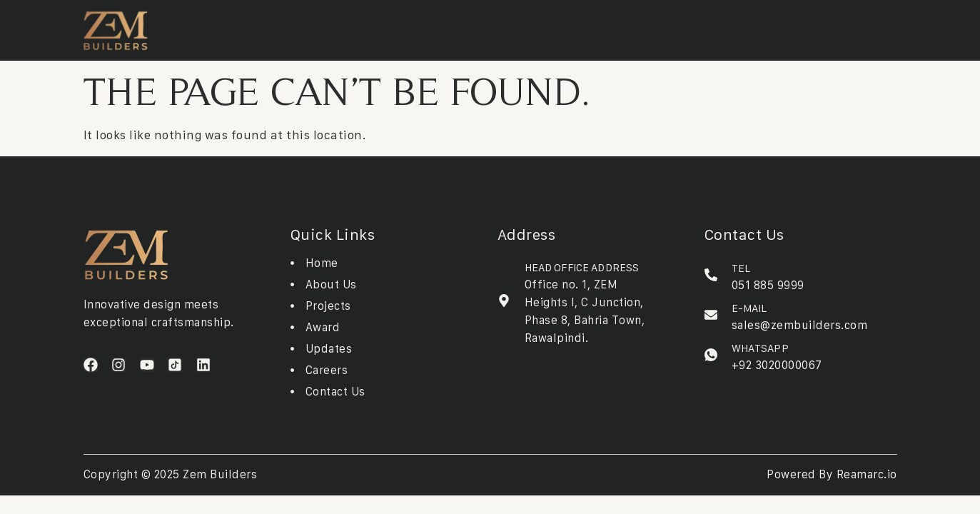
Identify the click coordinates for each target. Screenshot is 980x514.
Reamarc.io (867, 474)
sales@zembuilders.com (800, 325)
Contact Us (597, 27)
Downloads (382, 27)
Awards (439, 27)
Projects (314, 27)
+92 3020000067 (777, 365)
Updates (489, 27)
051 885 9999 (768, 285)
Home (205, 27)
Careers (538, 27)
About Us (252, 27)
